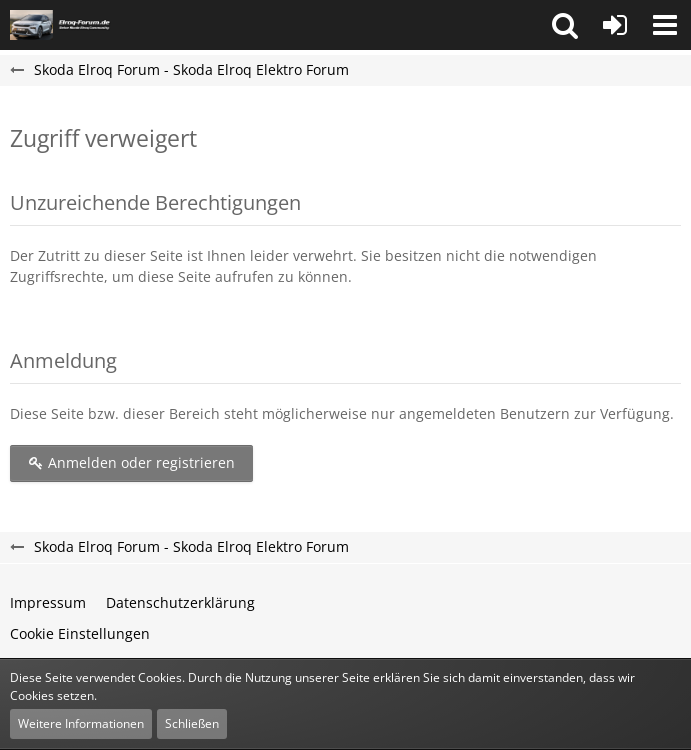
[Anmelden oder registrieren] (615, 25)
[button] (565, 25)
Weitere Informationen (81, 723)
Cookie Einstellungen (80, 633)
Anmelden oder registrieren (131, 462)
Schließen (192, 723)
